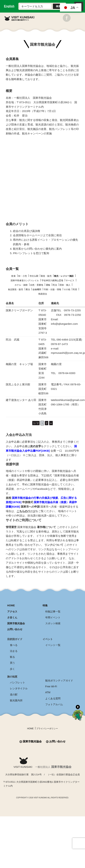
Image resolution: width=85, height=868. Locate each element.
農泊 (28, 289)
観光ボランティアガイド (59, 681)
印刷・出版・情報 (53, 289)
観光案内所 (16, 700)
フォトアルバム (54, 704)
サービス (70, 280)
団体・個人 (65, 285)
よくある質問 (53, 698)
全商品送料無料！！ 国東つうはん (42, 859)
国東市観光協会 (16, 623)
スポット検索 (53, 623)
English (9, 6)
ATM (48, 692)
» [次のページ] (51, 423)
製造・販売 (46, 276)
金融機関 (37, 289)
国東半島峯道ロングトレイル (25, 280)
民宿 (75, 289)
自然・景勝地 (37, 285)
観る (12, 657)
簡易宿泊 (43, 294)
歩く (12, 669)
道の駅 (14, 695)
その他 (67, 289)
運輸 (48, 285)
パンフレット (18, 682)
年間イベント (53, 617)
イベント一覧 (53, 645)
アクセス (12, 612)
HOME (11, 605)
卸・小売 (23, 276)
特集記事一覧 (53, 612)
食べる (14, 645)
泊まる (14, 651)
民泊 (55, 285)
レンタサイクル (19, 688)
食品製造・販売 (16, 289)
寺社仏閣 (34, 276)
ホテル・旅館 (21, 285)
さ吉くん (12, 617)
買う (12, 663)
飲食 (14, 276)
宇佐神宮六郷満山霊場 (52, 280)
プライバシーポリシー (47, 729)
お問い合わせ (15, 629)
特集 (45, 605)
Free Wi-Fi (51, 686)
